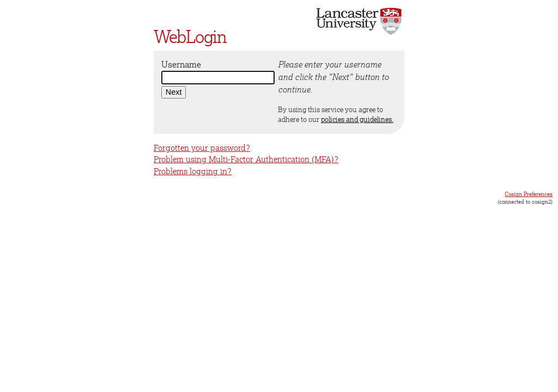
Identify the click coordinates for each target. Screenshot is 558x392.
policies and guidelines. (357, 119)
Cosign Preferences (529, 194)
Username (181, 64)
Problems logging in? (193, 171)
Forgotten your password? (202, 148)
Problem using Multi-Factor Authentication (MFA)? (246, 159)
